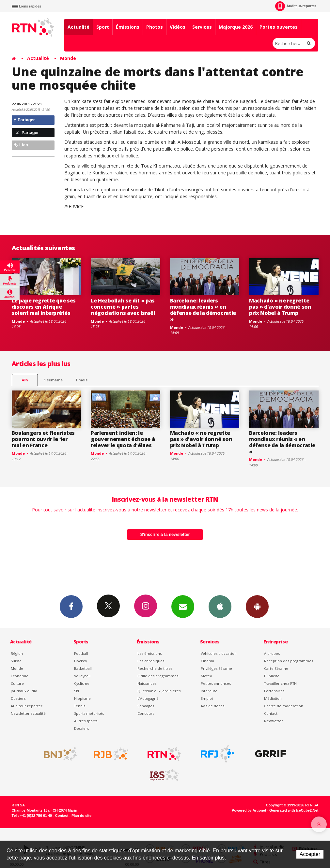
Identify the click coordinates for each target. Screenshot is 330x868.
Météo (206, 676)
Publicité (272, 676)
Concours (146, 713)
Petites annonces (216, 683)
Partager (24, 120)
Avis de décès (212, 706)
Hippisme (82, 698)
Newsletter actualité (28, 713)
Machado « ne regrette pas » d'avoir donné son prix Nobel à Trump (280, 307)
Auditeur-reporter (296, 6)
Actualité (79, 27)
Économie (20, 676)
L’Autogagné (148, 698)
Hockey (80, 661)
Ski (77, 691)
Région (17, 653)
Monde (68, 58)
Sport (103, 27)
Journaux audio (24, 691)
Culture (17, 683)
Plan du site (81, 816)
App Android (257, 606)
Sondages (146, 706)
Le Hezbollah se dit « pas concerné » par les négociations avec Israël (123, 307)
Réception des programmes (289, 661)
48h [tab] (25, 380)
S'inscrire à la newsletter (165, 534)
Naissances (147, 683)
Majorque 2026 (236, 27)
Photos (155, 27)
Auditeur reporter (27, 706)
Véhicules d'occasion (219, 653)
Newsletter (274, 721)
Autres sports (86, 721)
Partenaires (274, 691)
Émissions (128, 27)
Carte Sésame (276, 668)
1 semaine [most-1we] (53, 380)
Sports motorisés (89, 713)
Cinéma (207, 661)
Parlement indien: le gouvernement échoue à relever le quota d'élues (123, 439)
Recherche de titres (155, 668)
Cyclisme (82, 683)
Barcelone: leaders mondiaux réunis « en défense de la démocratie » (203, 310)
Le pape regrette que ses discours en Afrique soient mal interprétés (44, 307)
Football (81, 653)
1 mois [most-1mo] (81, 380)
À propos (272, 653)
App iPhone (220, 606)
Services (202, 27)
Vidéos (178, 27)
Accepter (310, 854)
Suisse (16, 661)
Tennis (80, 706)
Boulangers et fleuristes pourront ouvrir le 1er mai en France (43, 439)
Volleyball (82, 676)
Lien (21, 145)
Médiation (273, 698)
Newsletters (183, 606)
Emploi (207, 698)
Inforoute (209, 691)
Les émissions (149, 653)
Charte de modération (284, 706)
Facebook (71, 606)
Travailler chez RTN (280, 683)
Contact (271, 713)
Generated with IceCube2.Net (294, 810)
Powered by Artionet (249, 810)
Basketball (83, 668)
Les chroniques (151, 661)
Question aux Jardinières (159, 691)
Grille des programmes (158, 676)
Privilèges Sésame (216, 668)
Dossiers (18, 698)
